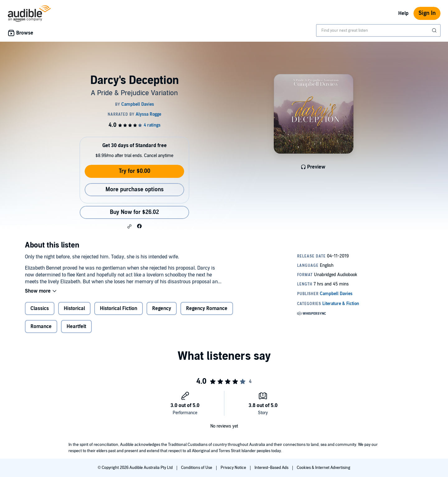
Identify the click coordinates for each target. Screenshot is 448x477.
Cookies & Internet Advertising (324, 468)
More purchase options (135, 190)
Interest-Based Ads (272, 468)
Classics (40, 308)
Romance (41, 326)
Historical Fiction (119, 308)
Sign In (427, 13)
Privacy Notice (234, 468)
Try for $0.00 (135, 171)
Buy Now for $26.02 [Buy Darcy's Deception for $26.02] (134, 212)
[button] (129, 226)
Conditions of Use (197, 468)
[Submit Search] (435, 30)
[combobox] (378, 30)
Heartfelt (76, 326)
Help (403, 13)
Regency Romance (207, 308)
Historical (74, 308)
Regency (162, 308)
